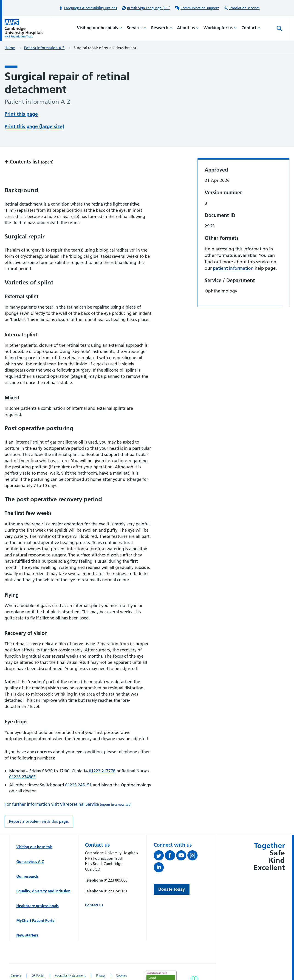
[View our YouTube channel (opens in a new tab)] (182, 856)
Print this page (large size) (34, 126)
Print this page (21, 114)
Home (10, 48)
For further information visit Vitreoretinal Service (68, 804)
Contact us (94, 905)
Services (137, 28)
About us (188, 28)
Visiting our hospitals (99, 28)
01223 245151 (78, 785)
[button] (88, 8)
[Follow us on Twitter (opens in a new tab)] (159, 856)
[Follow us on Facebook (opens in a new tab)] (171, 856)
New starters (27, 935)
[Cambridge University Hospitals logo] (27, 28)
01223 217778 (102, 771)
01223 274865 (22, 777)
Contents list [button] (29, 162)
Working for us (220, 28)
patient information (233, 268)
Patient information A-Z (44, 48)
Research (162, 28)
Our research (27, 876)
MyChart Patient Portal (36, 920)
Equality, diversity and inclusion (43, 891)
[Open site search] (280, 29)
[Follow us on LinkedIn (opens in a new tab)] (159, 868)
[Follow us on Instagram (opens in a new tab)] (193, 856)
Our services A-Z (30, 862)
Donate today (172, 889)
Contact (251, 28)
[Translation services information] (242, 8)
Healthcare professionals (37, 906)
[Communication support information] (197, 8)
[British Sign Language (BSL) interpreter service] (146, 8)
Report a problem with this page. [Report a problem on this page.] (39, 821)
